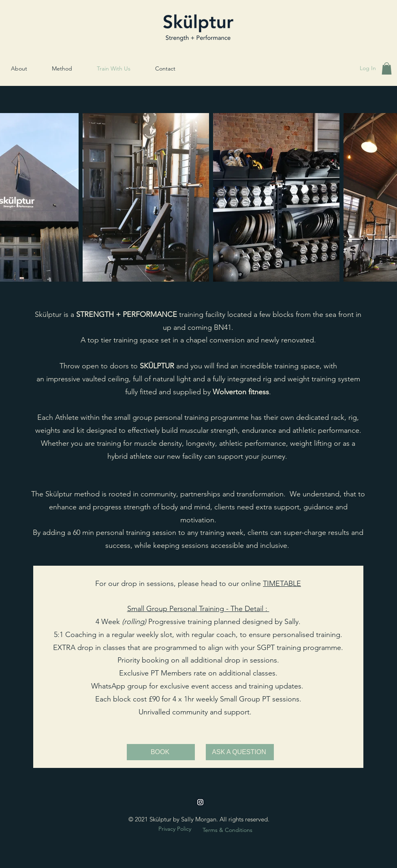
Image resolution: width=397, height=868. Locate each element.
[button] (387, 68)
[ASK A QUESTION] (240, 752)
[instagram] (200, 802)
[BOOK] (161, 752)
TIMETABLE (282, 584)
